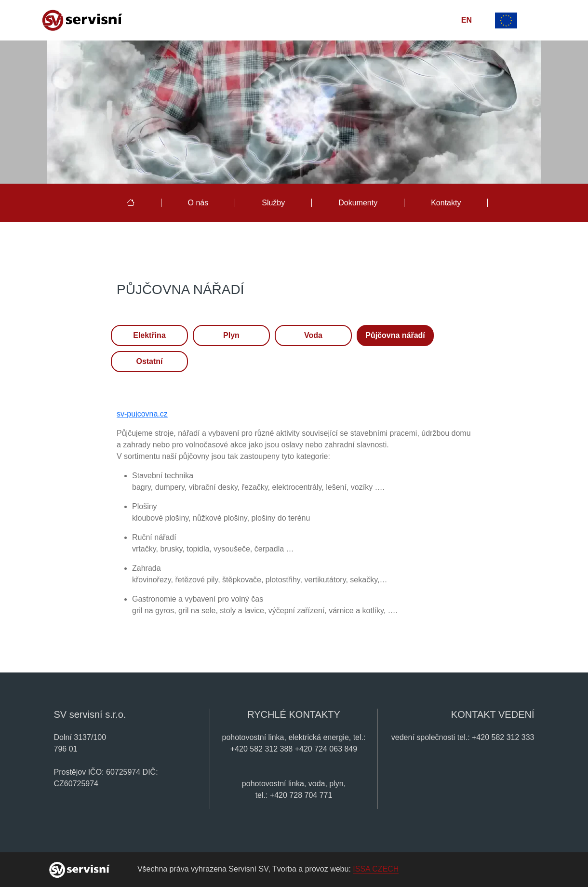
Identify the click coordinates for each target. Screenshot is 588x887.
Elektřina (149, 335)
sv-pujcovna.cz (142, 414)
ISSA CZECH (376, 869)
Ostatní (149, 361)
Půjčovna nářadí (395, 335)
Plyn (231, 335)
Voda (313, 335)
